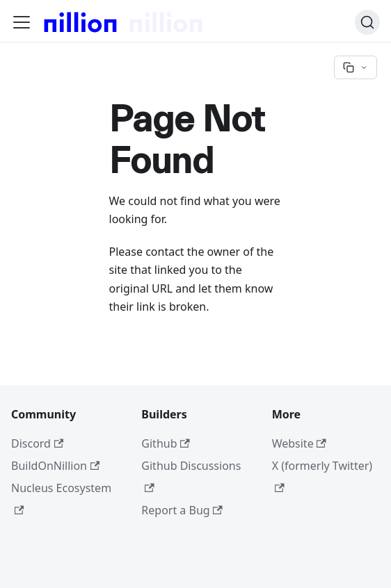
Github (165, 443)
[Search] (367, 22)
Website (299, 443)
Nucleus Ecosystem (61, 497)
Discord (37, 443)
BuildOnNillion (55, 466)
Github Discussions (191, 475)
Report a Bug (182, 510)
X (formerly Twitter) (322, 475)
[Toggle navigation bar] (22, 22)
